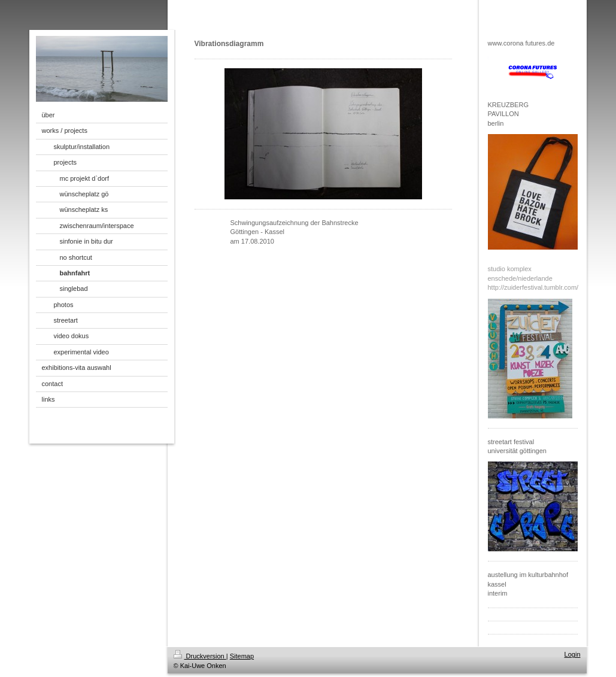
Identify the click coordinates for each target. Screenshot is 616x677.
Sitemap (242, 656)
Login (573, 654)
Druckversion (200, 656)
